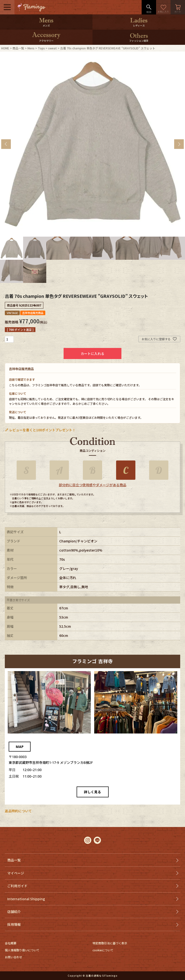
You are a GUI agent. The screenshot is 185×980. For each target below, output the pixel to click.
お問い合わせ (13, 957)
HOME (5, 48)
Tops (41, 48)
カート (178, 7)
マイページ (16, 873)
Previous (6, 144)
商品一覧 (18, 48)
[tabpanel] (92, 144)
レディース (139, 25)
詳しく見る (92, 792)
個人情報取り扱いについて (22, 950)
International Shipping (26, 899)
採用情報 (14, 924)
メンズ (46, 25)
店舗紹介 (14, 912)
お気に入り (163, 7)
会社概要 (11, 943)
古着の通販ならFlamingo (102, 976)
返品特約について (18, 811)
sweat (53, 48)
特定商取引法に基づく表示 (110, 943)
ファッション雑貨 (139, 41)
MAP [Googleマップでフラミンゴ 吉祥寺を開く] (20, 747)
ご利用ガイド (17, 886)
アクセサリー (46, 41)
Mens (31, 48)
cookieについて (103, 950)
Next (179, 144)
